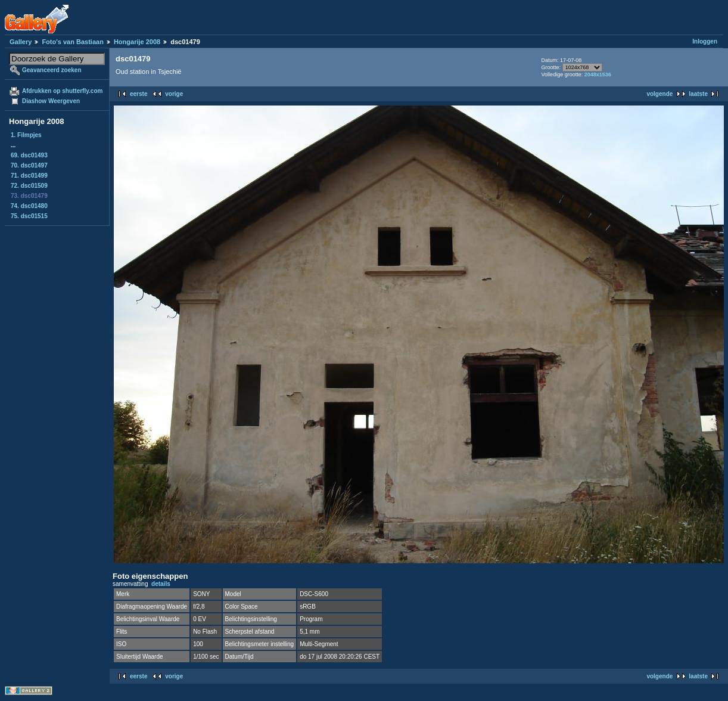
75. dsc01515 (29, 216)
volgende (659, 94)
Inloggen (705, 41)
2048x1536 (598, 75)
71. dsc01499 (29, 176)
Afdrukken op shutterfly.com (62, 91)
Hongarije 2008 (137, 42)
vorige (174, 94)
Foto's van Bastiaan (72, 42)
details (161, 584)
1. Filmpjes (26, 135)
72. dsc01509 (29, 186)
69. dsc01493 (29, 155)
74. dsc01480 (29, 206)
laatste (698, 94)
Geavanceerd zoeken (52, 70)
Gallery (21, 42)
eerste (139, 94)
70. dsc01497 (29, 165)
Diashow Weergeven (51, 101)
